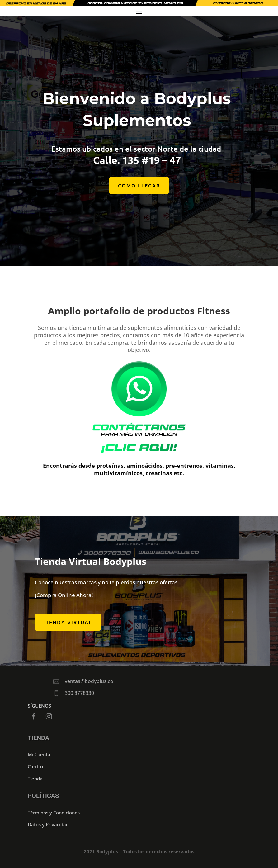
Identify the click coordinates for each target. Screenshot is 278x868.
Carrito (35, 766)
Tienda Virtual (68, 622)
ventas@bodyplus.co (89, 681)
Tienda (35, 779)
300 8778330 (79, 693)
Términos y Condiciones (54, 813)
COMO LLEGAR (139, 191)
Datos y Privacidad (48, 824)
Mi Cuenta (39, 754)
